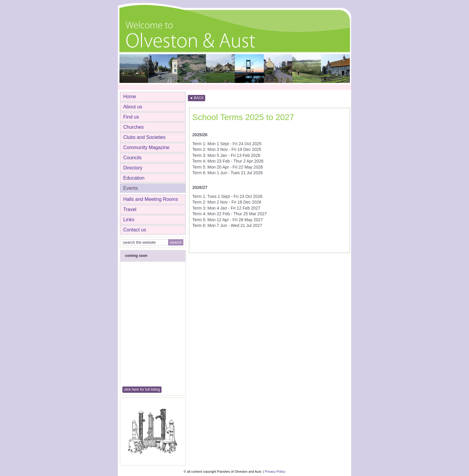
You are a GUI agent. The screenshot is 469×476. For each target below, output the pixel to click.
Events (131, 188)
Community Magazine (146, 147)
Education (134, 178)
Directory (133, 168)
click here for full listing (142, 389)
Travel (130, 209)
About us (133, 107)
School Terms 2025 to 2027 (243, 117)
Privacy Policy (275, 472)
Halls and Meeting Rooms (151, 199)
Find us (131, 117)
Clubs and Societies (144, 137)
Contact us (135, 230)
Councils (132, 158)
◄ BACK (197, 98)
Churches (133, 127)
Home (130, 97)
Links (129, 220)
